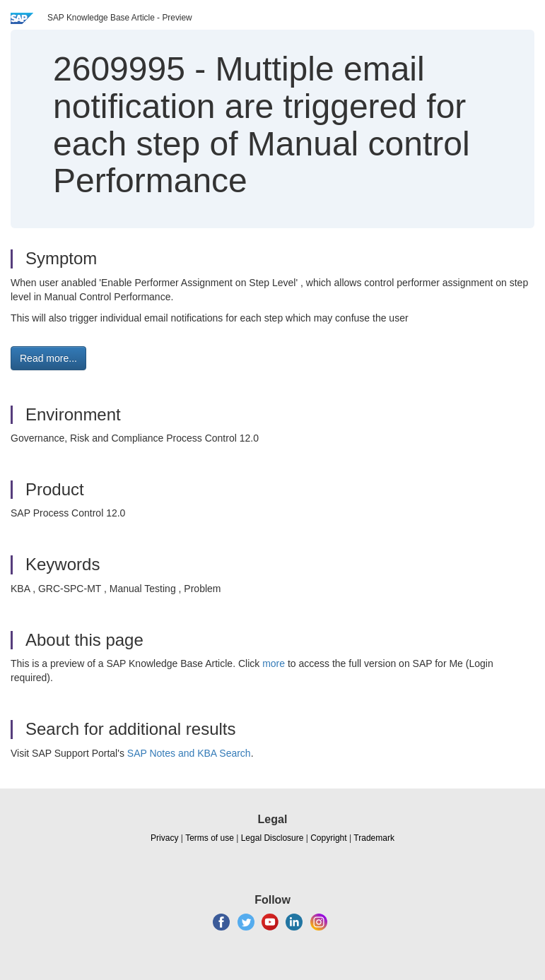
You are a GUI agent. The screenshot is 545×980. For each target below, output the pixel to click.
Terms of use (210, 838)
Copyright (328, 838)
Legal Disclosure (272, 838)
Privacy (164, 838)
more (274, 663)
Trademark (374, 838)
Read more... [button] (48, 358)
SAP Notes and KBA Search (189, 753)
